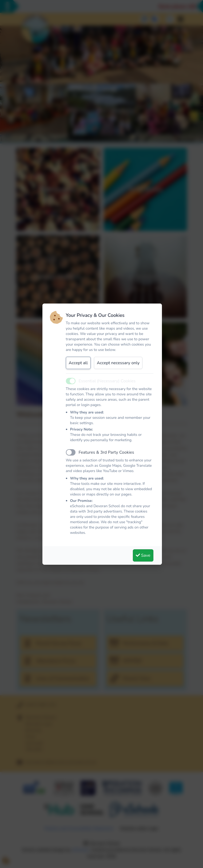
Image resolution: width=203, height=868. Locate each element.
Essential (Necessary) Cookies (107, 381)
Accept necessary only (118, 363)
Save (143, 555)
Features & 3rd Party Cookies (106, 452)
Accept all (78, 363)
